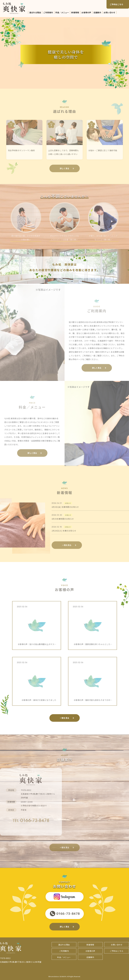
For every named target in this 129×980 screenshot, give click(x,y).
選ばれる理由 (35, 12)
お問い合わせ (109, 12)
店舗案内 (97, 12)
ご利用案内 (48, 12)
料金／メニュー (62, 12)
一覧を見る (64, 718)
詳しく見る (64, 927)
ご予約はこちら (116, 4)
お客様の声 (86, 12)
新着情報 (75, 12)
